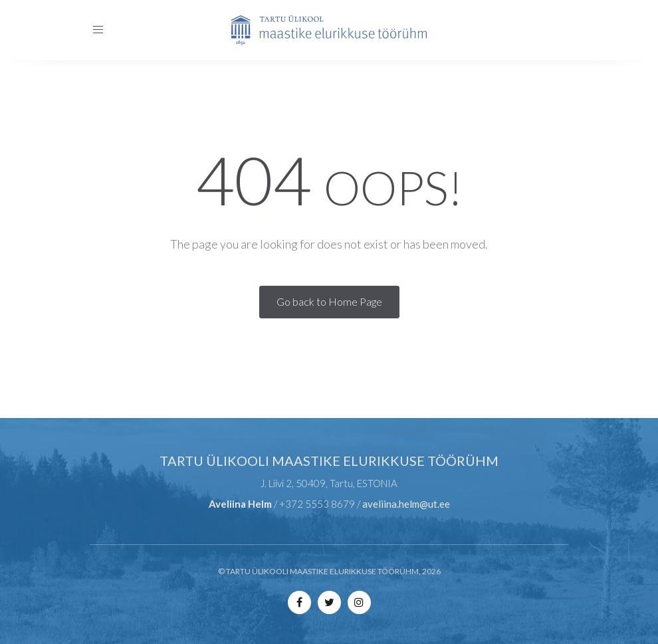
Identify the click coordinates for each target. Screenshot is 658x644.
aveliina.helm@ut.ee (406, 504)
